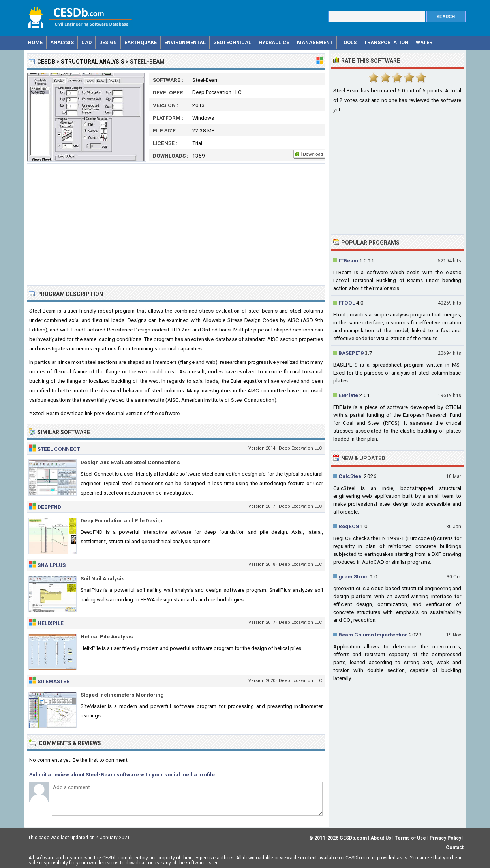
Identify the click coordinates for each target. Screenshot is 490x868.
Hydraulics (274, 42)
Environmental (185, 42)
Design (108, 42)
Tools (348, 42)
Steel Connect (59, 449)
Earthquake (141, 42)
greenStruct (354, 576)
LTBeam (348, 260)
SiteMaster (54, 681)
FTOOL (347, 303)
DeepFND (49, 507)
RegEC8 (349, 526)
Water (424, 42)
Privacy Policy (445, 838)
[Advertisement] (176, 224)
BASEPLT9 (351, 353)
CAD (86, 42)
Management (315, 42)
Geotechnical (232, 42)
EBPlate (348, 395)
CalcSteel (351, 476)
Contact (455, 847)
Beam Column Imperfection (373, 635)
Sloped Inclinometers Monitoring (122, 695)
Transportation (386, 42)
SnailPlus (52, 565)
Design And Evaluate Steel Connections (130, 462)
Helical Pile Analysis (107, 636)
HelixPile (51, 623)
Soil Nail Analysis (103, 578)
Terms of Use (410, 838)
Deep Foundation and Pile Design (122, 520)
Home (35, 42)
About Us (381, 838)
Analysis (62, 42)
